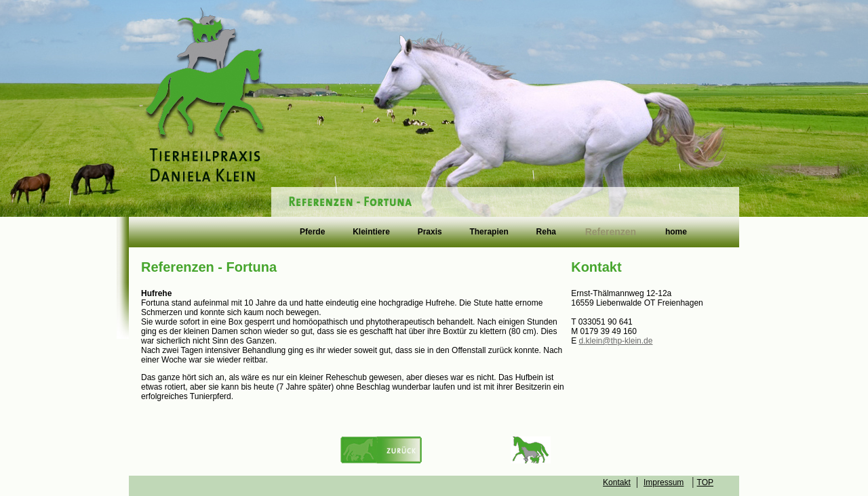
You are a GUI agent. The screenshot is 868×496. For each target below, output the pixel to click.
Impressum (664, 482)
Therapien (489, 232)
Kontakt (617, 482)
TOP (705, 482)
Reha (546, 232)
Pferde (312, 232)
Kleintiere (371, 232)
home (676, 232)
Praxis (430, 232)
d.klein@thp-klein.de (616, 341)
